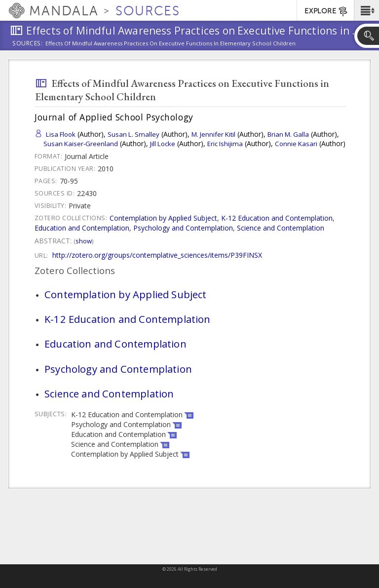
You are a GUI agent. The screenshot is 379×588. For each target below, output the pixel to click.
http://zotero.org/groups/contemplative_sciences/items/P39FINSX (157, 255)
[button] (366, 10)
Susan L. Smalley (133, 134)
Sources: (28, 44)
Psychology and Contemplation (183, 228)
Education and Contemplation (82, 228)
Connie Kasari (296, 144)
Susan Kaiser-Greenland (81, 144)
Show (84, 241)
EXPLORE (326, 11)
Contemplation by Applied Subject (163, 218)
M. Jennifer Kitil (213, 134)
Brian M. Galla (288, 134)
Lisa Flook (61, 134)
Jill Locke (163, 144)
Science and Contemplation (281, 228)
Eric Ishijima (225, 144)
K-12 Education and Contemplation (277, 218)
